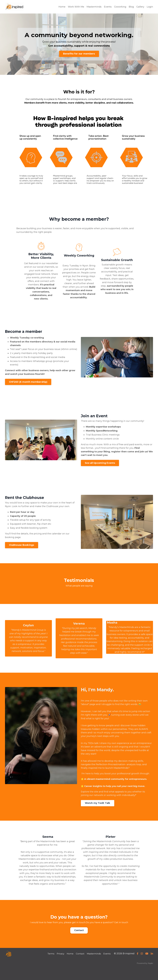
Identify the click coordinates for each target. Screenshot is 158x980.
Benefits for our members (79, 54)
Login (150, 7)
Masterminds (94, 7)
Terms (49, 967)
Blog (131, 7)
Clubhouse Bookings (22, 552)
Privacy (59, 967)
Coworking (120, 7)
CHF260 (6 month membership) (28, 387)
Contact (79, 943)
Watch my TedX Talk (98, 815)
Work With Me (76, 7)
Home (62, 7)
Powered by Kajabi (145, 976)
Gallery (140, 7)
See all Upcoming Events (100, 469)
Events (108, 7)
